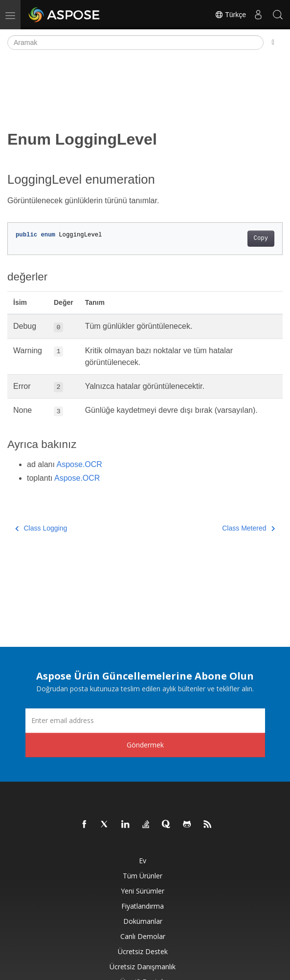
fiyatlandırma (143, 906)
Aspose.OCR (79, 464)
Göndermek (145, 745)
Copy (261, 238)
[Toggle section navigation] (273, 43)
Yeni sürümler (143, 891)
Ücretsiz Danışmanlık (143, 967)
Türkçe (230, 15)
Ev (143, 861)
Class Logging (41, 528)
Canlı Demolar (143, 936)
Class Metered (248, 528)
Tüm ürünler (143, 876)
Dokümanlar (143, 921)
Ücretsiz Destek (143, 951)
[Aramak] (135, 43)
